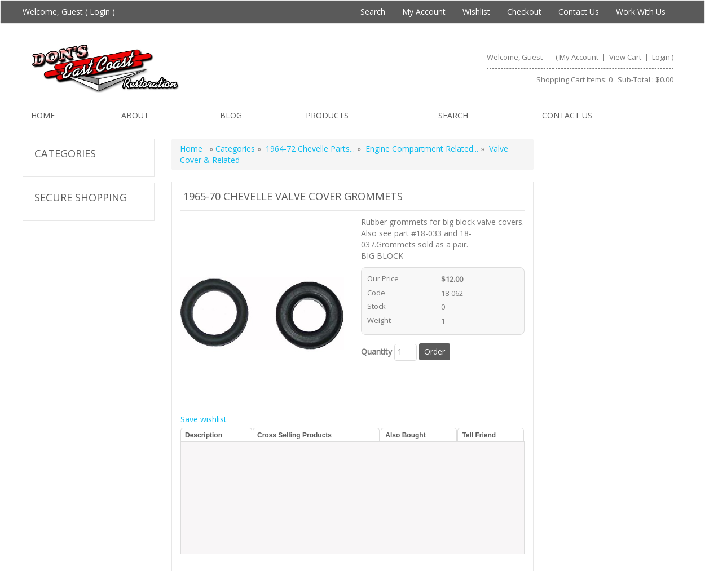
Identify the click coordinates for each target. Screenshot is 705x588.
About (135, 115)
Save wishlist (204, 419)
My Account (424, 12)
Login (100, 12)
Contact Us (579, 12)
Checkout (524, 12)
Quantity (376, 352)
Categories (236, 149)
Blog (231, 115)
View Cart (626, 57)
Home (43, 115)
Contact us (567, 115)
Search (373, 12)
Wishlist (476, 12)
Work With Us (641, 12)
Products (327, 115)
